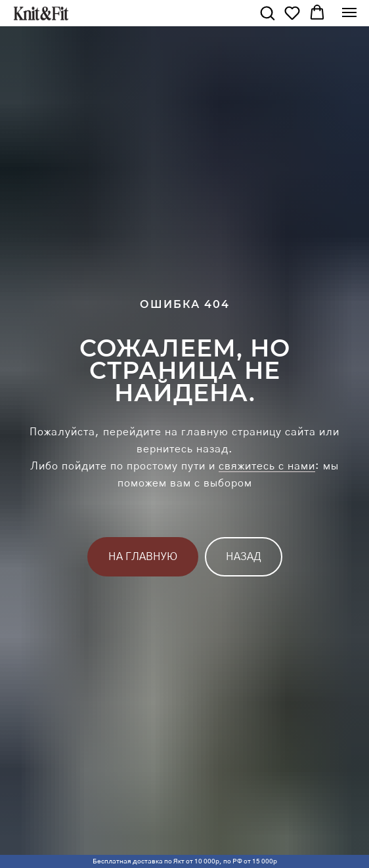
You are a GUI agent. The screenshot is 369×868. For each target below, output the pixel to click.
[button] (267, 12)
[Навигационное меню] (349, 12)
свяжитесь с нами (267, 466)
